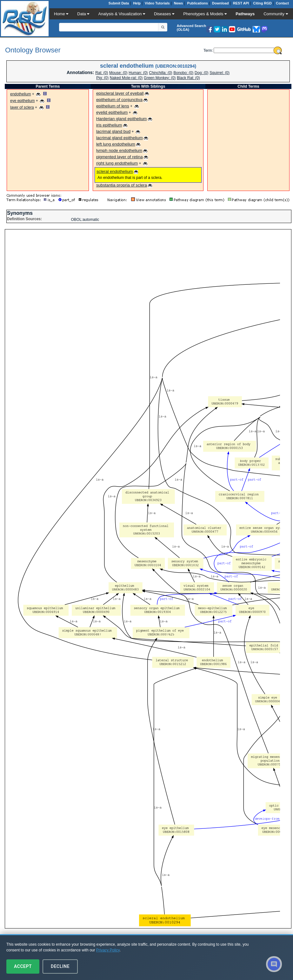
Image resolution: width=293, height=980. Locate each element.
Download (220, 3)
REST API (241, 3)
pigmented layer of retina (120, 157)
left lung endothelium (116, 144)
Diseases (164, 14)
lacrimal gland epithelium (120, 138)
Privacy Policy (108, 950)
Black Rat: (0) (188, 78)
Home (61, 14)
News (179, 3)
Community (276, 14)
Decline (60, 966)
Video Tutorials (157, 3)
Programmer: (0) (138, 73)
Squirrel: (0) (220, 73)
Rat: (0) (102, 73)
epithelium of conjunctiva (119, 100)
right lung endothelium (117, 163)
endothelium (20, 94)
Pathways (245, 14)
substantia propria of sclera (122, 185)
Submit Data (119, 3)
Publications (198, 3)
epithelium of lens (113, 106)
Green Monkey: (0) (160, 78)
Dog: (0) (201, 73)
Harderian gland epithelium (121, 119)
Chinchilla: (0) (160, 73)
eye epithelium (22, 101)
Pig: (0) (102, 78)
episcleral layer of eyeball (120, 93)
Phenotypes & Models (205, 14)
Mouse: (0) (118, 73)
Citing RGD (262, 3)
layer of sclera (22, 107)
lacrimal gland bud (113, 131)
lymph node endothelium (119, 150)
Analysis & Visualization (122, 14)
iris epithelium (109, 125)
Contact (282, 3)
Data (83, 14)
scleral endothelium (115, 171)
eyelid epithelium (112, 112)
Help (137, 3)
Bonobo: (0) (184, 73)
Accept (23, 966)
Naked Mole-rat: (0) (126, 78)
